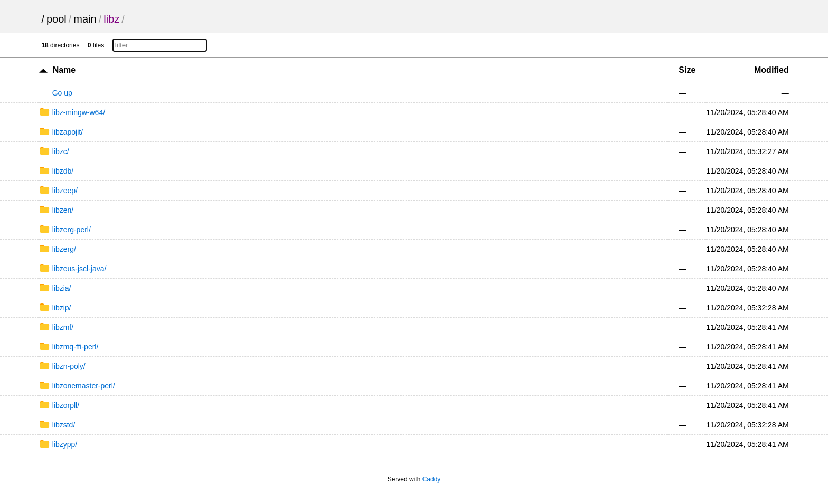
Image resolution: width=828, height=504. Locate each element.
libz (111, 19)
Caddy (432, 479)
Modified (771, 70)
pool (57, 19)
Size (687, 70)
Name (64, 70)
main (85, 19)
